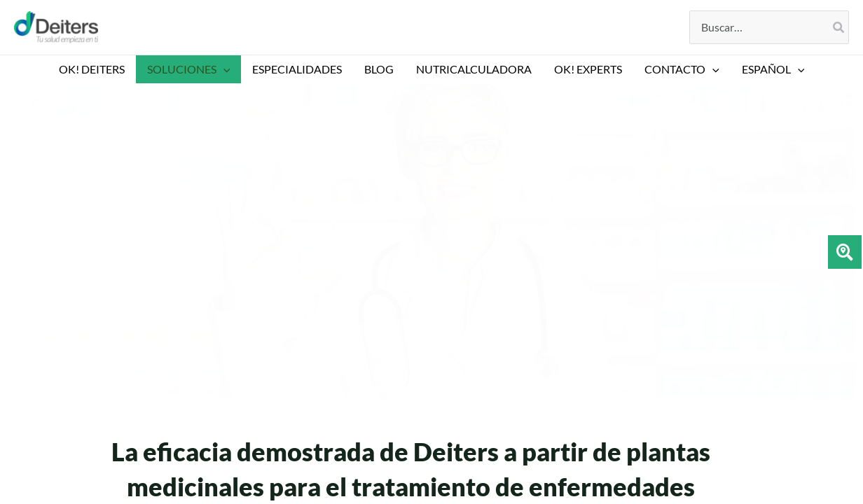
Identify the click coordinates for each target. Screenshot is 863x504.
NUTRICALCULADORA (474, 69)
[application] (223, 69)
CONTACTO (682, 69)
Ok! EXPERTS (588, 69)
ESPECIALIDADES (297, 69)
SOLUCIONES (189, 69)
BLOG (379, 69)
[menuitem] (773, 69)
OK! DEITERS (92, 69)
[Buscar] (839, 27)
